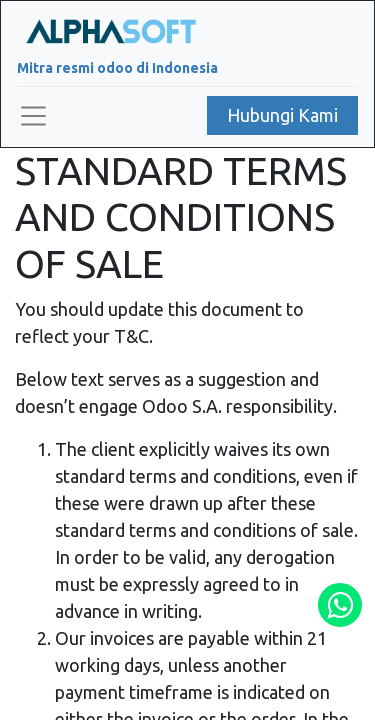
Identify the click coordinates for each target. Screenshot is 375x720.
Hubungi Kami (282, 115)
